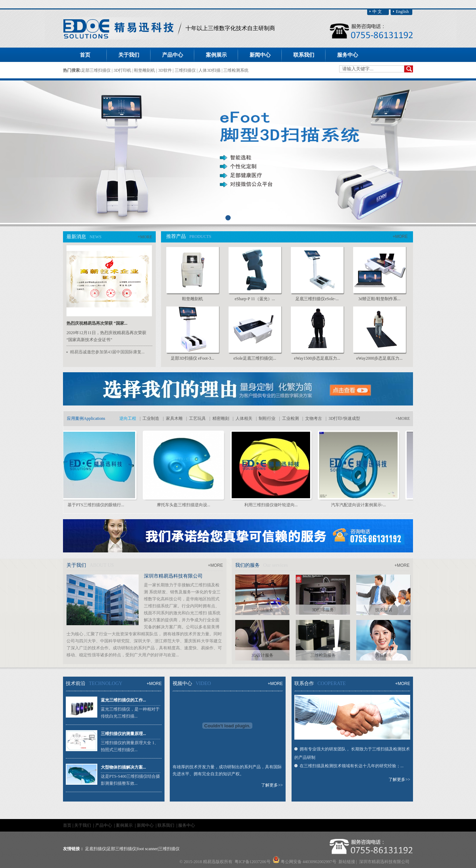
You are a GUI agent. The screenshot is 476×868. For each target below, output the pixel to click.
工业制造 (151, 418)
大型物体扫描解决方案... (123, 767)
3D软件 (166, 70)
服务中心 (187, 825)
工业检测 (290, 418)
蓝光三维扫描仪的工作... (123, 700)
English (402, 12)
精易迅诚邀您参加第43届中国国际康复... (107, 352)
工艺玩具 (197, 418)
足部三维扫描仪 (96, 70)
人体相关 (244, 418)
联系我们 (166, 825)
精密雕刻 (221, 418)
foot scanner (148, 849)
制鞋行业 (267, 418)
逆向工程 (128, 418)
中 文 (377, 12)
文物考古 (314, 418)
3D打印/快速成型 (344, 418)
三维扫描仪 (186, 70)
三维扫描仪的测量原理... (123, 734)
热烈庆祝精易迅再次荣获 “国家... (97, 323)
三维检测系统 (236, 70)
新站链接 (347, 862)
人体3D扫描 (210, 70)
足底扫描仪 (96, 849)
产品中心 (104, 825)
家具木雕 (174, 418)
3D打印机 (123, 70)
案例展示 (125, 825)
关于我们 (83, 825)
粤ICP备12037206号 (253, 862)
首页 (85, 55)
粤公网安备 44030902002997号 (309, 862)
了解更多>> (272, 785)
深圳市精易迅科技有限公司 (173, 576)
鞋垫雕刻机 (145, 70)
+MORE (145, 237)
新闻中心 (146, 825)
